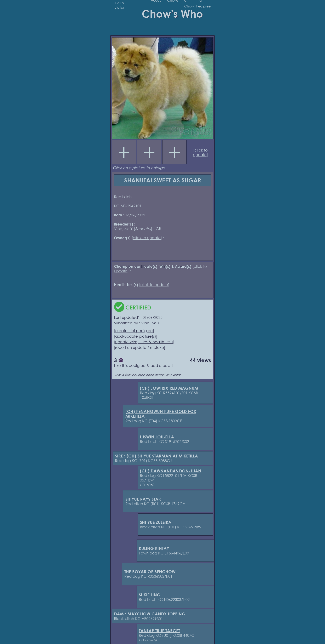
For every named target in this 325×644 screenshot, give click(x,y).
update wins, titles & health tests (144, 342)
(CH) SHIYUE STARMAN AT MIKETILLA (162, 456)
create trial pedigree (134, 331)
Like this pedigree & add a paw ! (143, 365)
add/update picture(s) (136, 336)
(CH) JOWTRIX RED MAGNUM (169, 388)
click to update (201, 152)
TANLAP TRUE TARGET (159, 631)
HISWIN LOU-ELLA (157, 437)
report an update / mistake (140, 347)
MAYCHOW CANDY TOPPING (156, 614)
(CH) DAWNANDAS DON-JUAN (171, 471)
